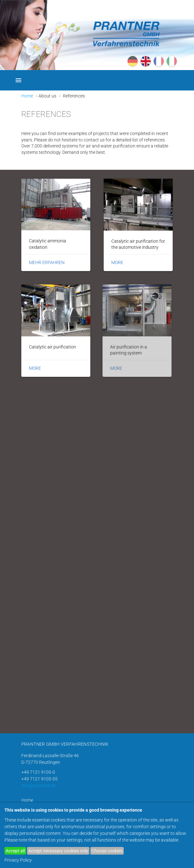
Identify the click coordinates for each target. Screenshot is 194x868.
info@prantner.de (38, 786)
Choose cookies (107, 851)
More (117, 262)
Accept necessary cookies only (58, 851)
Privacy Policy (18, 860)
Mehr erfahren (47, 262)
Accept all (15, 851)
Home (27, 96)
